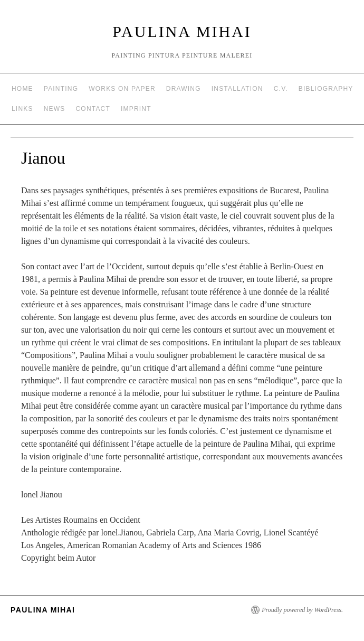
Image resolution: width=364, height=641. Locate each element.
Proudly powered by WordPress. (302, 610)
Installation (237, 89)
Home (22, 89)
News (55, 109)
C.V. (281, 89)
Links (22, 109)
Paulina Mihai (182, 31)
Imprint (136, 109)
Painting (61, 89)
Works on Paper (122, 89)
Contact (93, 109)
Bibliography (326, 89)
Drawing (184, 89)
